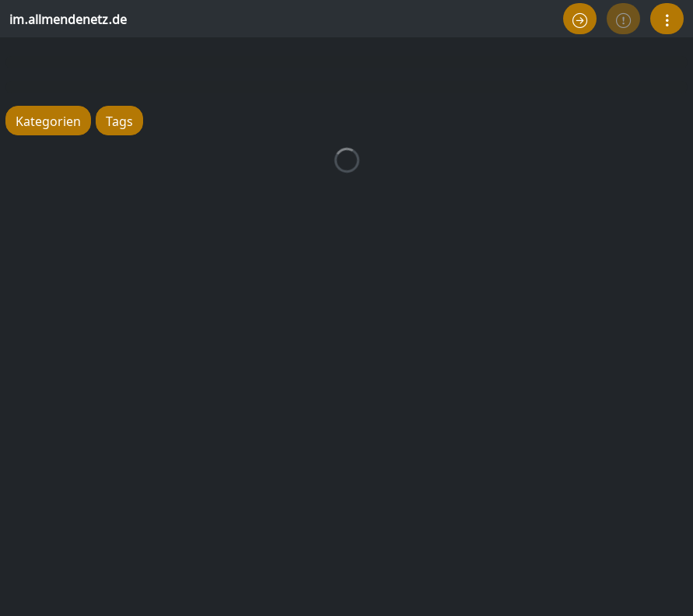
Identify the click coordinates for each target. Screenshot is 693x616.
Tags (119, 120)
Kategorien (48, 120)
